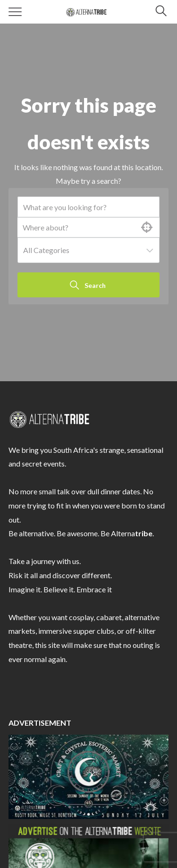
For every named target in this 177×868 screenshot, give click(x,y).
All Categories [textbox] (46, 250)
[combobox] (88, 250)
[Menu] (15, 12)
